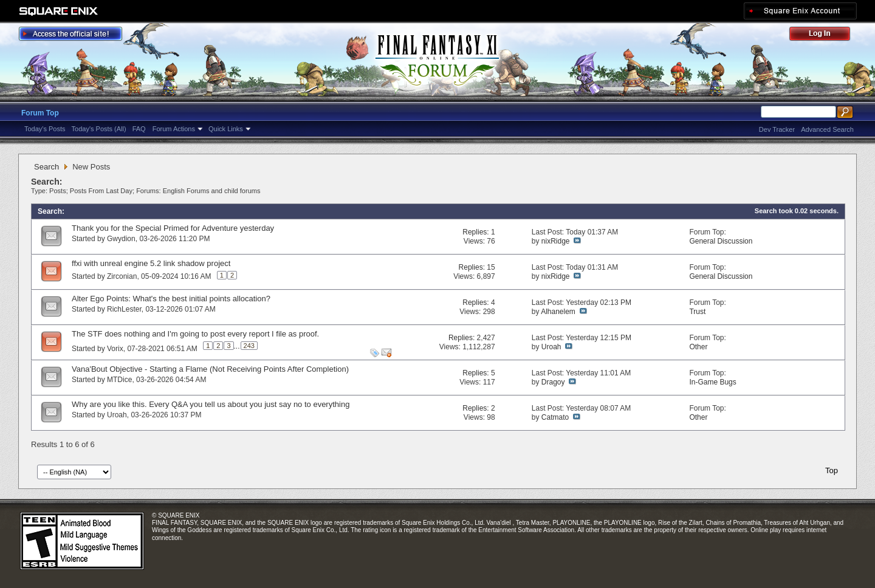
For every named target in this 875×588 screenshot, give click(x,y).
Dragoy (553, 382)
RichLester (124, 309)
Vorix (115, 349)
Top (832, 470)
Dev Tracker (777, 129)
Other (698, 347)
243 (249, 346)
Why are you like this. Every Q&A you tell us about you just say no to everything (211, 404)
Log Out (826, 36)
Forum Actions (174, 129)
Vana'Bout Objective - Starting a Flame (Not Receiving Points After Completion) (210, 369)
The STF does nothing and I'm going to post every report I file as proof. (195, 334)
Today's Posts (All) (99, 129)
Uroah (551, 347)
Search (46, 167)
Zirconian (122, 276)
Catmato (555, 417)
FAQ (139, 129)
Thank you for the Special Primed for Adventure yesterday (173, 228)
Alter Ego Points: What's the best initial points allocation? (171, 299)
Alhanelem (558, 312)
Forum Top (40, 113)
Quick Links (226, 129)
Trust (697, 312)
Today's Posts (45, 129)
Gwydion (121, 239)
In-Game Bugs (712, 382)
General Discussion (721, 241)
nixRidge (556, 241)
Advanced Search (827, 129)
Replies (475, 232)
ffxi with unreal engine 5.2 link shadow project (151, 263)
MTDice (119, 380)
